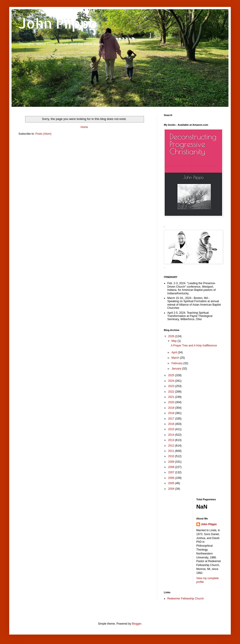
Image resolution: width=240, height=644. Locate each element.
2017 (172, 419)
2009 (172, 462)
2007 (172, 472)
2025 (172, 375)
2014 (172, 435)
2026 (172, 336)
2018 (172, 413)
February (177, 363)
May (174, 341)
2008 (172, 467)
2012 (172, 446)
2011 (172, 451)
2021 (172, 397)
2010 (172, 456)
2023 (172, 386)
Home (84, 127)
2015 (172, 429)
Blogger (136, 624)
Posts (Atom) (43, 134)
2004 (172, 489)
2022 (172, 392)
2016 (172, 424)
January (177, 369)
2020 (172, 402)
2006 (172, 478)
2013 (172, 440)
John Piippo (58, 23)
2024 (172, 381)
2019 (172, 408)
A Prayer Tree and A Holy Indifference (194, 346)
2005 (172, 483)
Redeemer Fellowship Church (186, 599)
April (175, 352)
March (176, 358)
